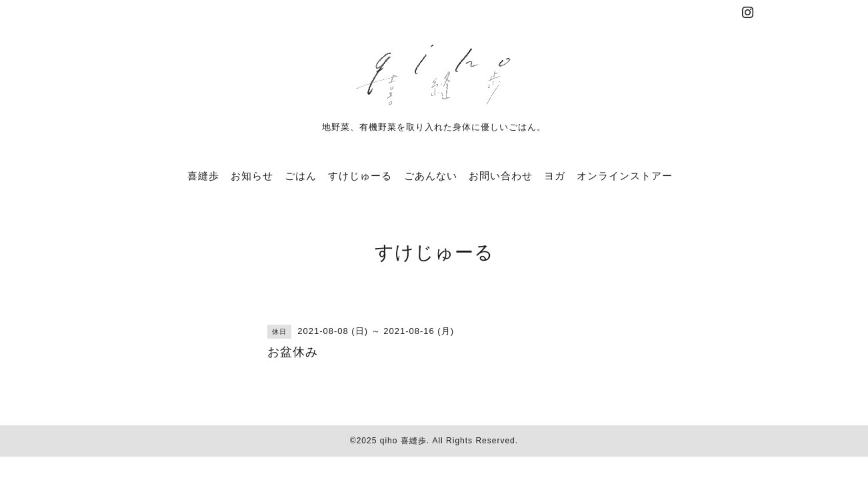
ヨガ (555, 176)
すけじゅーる (360, 176)
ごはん (301, 176)
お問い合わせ (501, 176)
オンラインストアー (625, 176)
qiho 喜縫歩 (403, 441)
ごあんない (431, 176)
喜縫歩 (203, 176)
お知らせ (252, 176)
